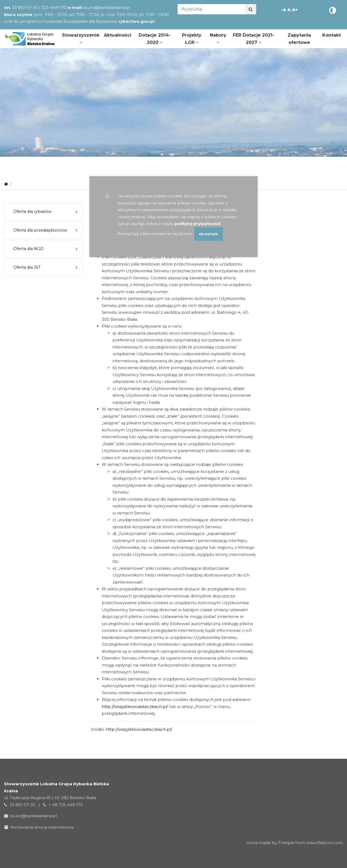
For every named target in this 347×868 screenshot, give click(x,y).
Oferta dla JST (27, 267)
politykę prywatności (197, 224)
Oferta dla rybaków (32, 212)
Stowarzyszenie (81, 39)
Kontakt (332, 35)
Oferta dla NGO (28, 249)
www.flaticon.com (325, 843)
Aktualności (118, 35)
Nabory (218, 39)
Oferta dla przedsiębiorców (40, 230)
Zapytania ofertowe (299, 39)
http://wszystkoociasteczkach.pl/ (135, 707)
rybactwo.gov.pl (136, 21)
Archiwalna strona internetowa (40, 827)
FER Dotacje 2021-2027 (254, 39)
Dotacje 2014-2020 (155, 39)
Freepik (286, 843)
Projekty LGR (192, 39)
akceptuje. (209, 234)
